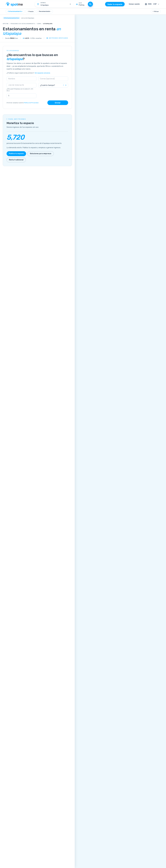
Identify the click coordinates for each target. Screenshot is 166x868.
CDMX (39, 24)
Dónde (43, 3)
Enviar (58, 103)
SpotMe (6, 24)
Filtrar (156, 11)
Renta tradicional (16, 160)
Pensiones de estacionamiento (23, 24)
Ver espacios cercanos (42, 73)
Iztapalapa (48, 24)
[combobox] (15, 11)
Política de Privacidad (31, 103)
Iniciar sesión (134, 4)
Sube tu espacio (115, 4)
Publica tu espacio (16, 154)
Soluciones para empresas (41, 154)
